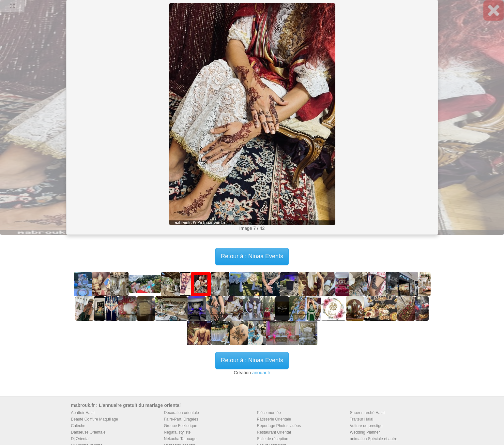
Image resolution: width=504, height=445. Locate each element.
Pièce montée (269, 413)
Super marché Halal (367, 413)
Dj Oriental (80, 439)
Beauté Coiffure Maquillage (95, 419)
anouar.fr (261, 373)
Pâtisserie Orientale (274, 419)
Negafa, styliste (177, 432)
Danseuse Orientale (88, 432)
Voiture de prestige (366, 426)
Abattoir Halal (83, 413)
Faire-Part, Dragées (181, 419)
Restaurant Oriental (274, 432)
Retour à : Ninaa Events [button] (252, 256)
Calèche (78, 426)
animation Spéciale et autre (374, 439)
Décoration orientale (182, 413)
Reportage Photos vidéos (279, 426)
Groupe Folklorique (181, 426)
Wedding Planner (365, 432)
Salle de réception (273, 439)
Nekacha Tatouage (180, 439)
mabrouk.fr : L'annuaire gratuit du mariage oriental (126, 405)
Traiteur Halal (362, 419)
